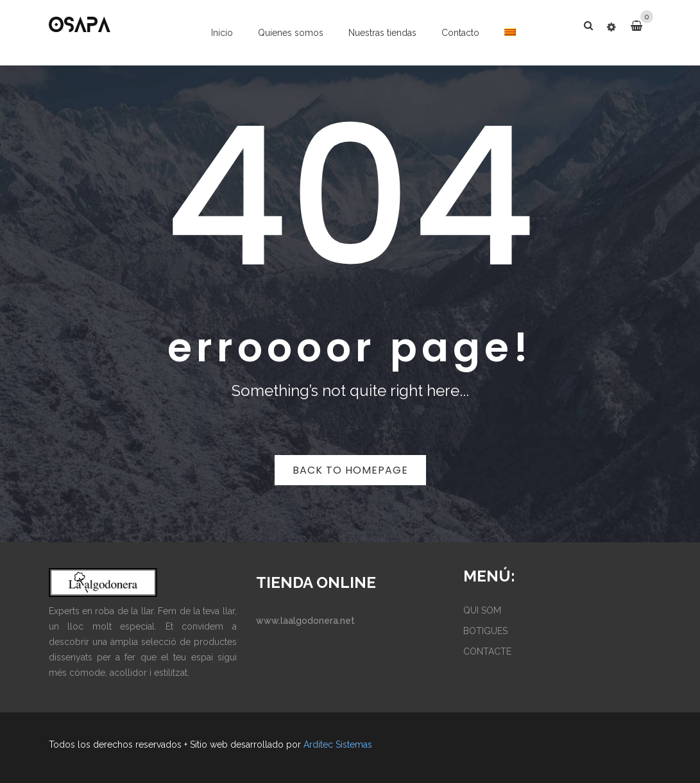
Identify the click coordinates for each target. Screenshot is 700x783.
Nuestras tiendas (382, 33)
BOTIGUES (485, 631)
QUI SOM (482, 610)
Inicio (222, 33)
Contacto (460, 33)
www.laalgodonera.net (305, 621)
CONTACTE (487, 651)
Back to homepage (350, 470)
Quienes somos (291, 33)
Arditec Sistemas (338, 744)
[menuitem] (510, 32)
